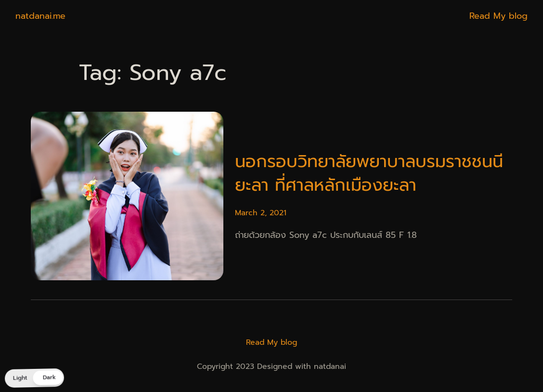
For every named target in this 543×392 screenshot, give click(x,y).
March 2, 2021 (261, 213)
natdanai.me (40, 16)
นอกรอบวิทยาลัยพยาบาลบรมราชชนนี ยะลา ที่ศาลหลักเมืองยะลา (369, 174)
